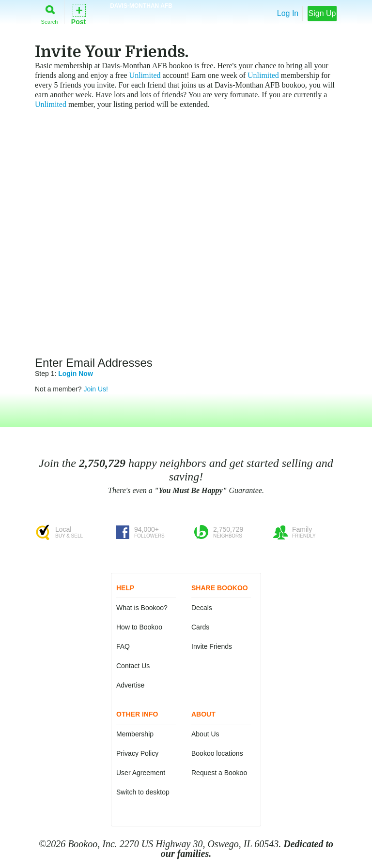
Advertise (130, 685)
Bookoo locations (217, 753)
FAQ (123, 646)
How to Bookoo (139, 627)
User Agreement (141, 773)
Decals (202, 608)
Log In (288, 13)
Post (78, 14)
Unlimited (145, 75)
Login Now (76, 374)
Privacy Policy (137, 753)
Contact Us (133, 666)
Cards (200, 627)
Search (50, 13)
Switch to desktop (143, 792)
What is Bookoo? (142, 608)
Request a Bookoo (219, 773)
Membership (135, 734)
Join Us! (96, 389)
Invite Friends (212, 646)
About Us (205, 734)
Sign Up (322, 13)
